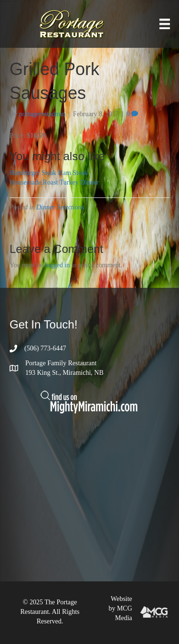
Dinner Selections (60, 207)
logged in (58, 265)
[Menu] (165, 24)
